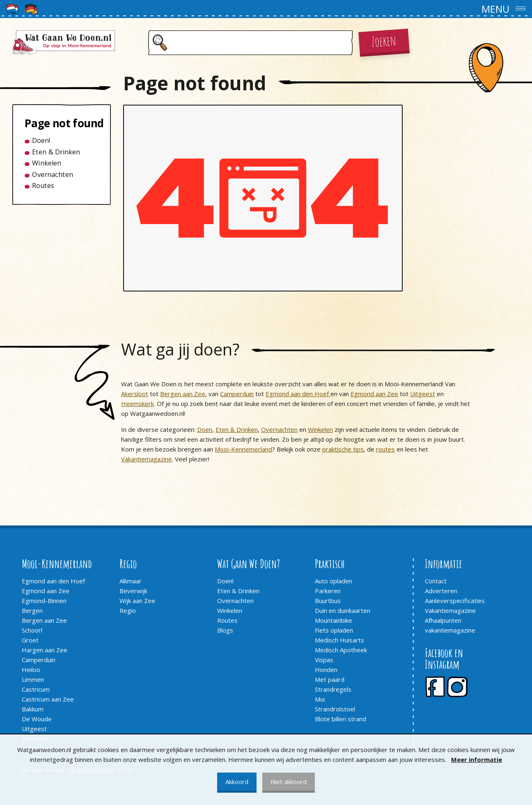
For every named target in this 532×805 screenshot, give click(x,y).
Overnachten (53, 174)
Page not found (58, 123)
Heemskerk (138, 404)
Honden (326, 670)
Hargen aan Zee (45, 650)
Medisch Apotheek (341, 650)
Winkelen (47, 163)
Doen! (41, 140)
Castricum (36, 689)
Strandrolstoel (335, 709)
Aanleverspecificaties (455, 601)
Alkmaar (131, 581)
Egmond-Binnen (44, 601)
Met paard (330, 679)
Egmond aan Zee (374, 394)
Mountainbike (334, 620)
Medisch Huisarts (339, 640)
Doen (205, 429)
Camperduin (237, 394)
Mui (320, 699)
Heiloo (31, 670)
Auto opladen (334, 581)
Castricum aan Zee (48, 699)
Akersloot (135, 394)
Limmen (33, 679)
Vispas (324, 660)
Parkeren (328, 591)
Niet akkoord (289, 782)
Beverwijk (133, 591)
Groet (30, 640)
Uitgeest (423, 394)
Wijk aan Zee (137, 601)
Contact (436, 581)
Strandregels (333, 689)
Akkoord (237, 782)
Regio (128, 610)
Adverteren (441, 591)
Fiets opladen (334, 630)
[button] (266, 9)
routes (385, 449)
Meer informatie (477, 759)
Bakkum (33, 709)
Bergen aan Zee (183, 394)
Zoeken (384, 40)
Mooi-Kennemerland (243, 449)
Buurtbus (328, 601)
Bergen (32, 610)
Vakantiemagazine (147, 459)
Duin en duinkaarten (343, 610)
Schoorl (32, 630)
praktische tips (343, 449)
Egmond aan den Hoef (298, 394)
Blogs (225, 630)
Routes (43, 186)
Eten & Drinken (56, 152)
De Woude (37, 719)
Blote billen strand (341, 719)
